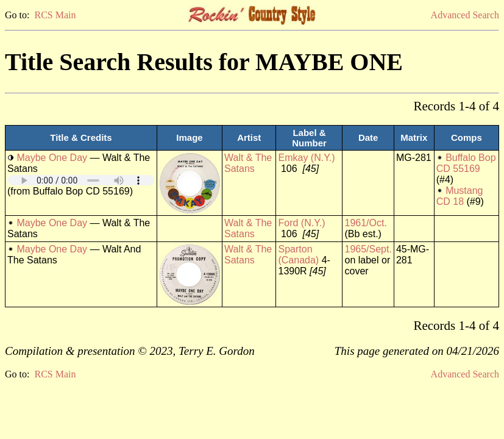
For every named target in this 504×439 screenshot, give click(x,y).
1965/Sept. (368, 249)
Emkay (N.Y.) (306, 158)
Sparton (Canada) (298, 255)
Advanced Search (465, 15)
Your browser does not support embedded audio (81, 180)
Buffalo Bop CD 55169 (466, 163)
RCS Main (55, 15)
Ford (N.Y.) (301, 223)
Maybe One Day (52, 158)
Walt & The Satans (248, 163)
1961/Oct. (365, 223)
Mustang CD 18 (460, 196)
